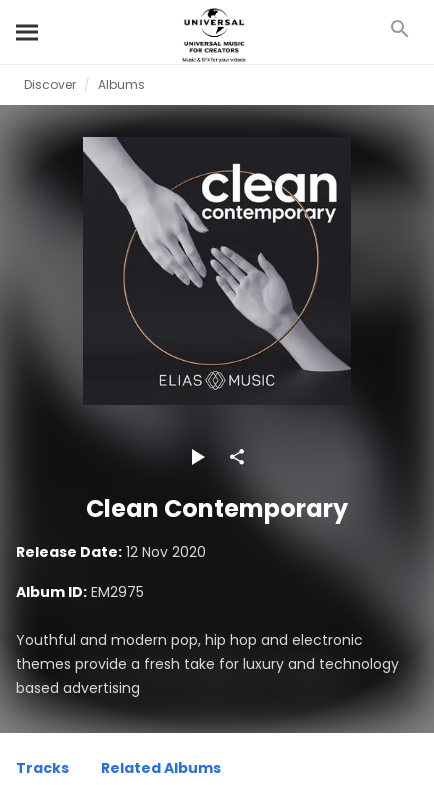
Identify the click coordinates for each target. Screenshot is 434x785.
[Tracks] (42, 771)
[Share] (237, 457)
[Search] (28, 32)
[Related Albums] (161, 771)
